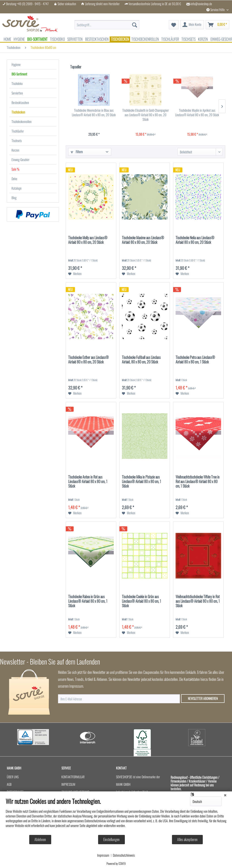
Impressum (103, 855)
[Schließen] (225, 795)
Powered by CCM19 (116, 863)
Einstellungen (111, 839)
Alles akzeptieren (187, 839)
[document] (116, 816)
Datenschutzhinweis (124, 855)
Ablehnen (40, 839)
